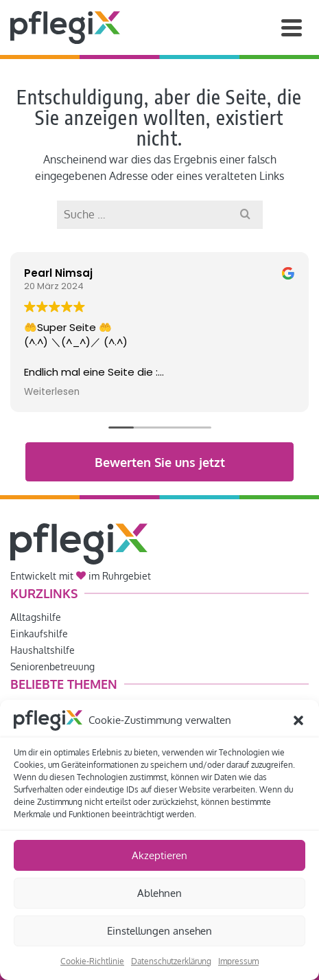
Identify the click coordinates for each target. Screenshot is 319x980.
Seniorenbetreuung (52, 666)
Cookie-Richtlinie (92, 961)
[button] (298, 720)
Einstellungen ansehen (159, 931)
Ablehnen (159, 893)
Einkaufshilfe (39, 634)
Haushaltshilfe (43, 650)
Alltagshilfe (36, 617)
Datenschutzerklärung (171, 961)
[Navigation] (292, 27)
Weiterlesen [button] (52, 392)
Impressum (238, 961)
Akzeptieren (159, 855)
